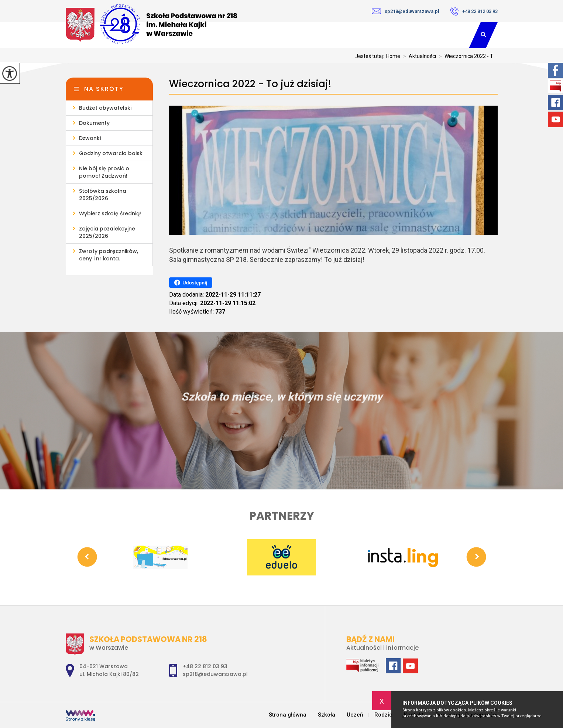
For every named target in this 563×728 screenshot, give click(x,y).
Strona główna (288, 715)
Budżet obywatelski (105, 108)
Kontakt (444, 35)
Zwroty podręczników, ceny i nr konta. (109, 255)
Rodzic (398, 35)
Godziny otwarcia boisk (111, 153)
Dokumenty (94, 123)
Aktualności (418, 56)
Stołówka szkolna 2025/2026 (103, 195)
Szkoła (310, 35)
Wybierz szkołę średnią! (110, 213)
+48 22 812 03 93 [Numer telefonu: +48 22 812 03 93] (205, 666)
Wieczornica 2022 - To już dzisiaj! (250, 84)
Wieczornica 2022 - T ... (467, 56)
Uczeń (355, 35)
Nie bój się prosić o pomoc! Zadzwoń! (104, 172)
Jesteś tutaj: (371, 56)
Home (393, 56)
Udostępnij (191, 283)
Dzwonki (90, 138)
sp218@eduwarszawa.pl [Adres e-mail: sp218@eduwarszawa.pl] (215, 674)
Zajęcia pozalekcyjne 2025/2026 (107, 232)
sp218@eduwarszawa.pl (405, 11)
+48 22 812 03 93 (474, 11)
